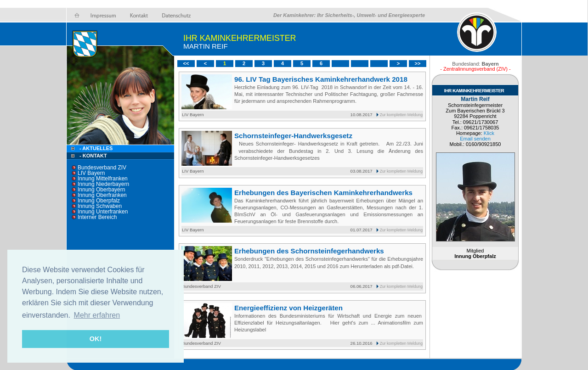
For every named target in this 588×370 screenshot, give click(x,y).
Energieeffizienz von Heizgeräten (288, 308)
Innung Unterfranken (103, 212)
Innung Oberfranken (102, 195)
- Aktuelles (95, 148)
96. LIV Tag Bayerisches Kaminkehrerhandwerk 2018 (321, 79)
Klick (489, 133)
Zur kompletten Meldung (401, 115)
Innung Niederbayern (103, 184)
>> (418, 63)
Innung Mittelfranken (103, 179)
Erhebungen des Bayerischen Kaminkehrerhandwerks (323, 193)
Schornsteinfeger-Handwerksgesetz (293, 136)
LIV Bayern (91, 173)
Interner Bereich (97, 217)
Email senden (475, 139)
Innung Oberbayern (101, 190)
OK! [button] (96, 339)
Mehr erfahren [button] (97, 315)
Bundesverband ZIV (102, 168)
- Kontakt (93, 156)
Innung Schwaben (100, 206)
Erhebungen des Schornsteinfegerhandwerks (309, 251)
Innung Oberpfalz (99, 201)
